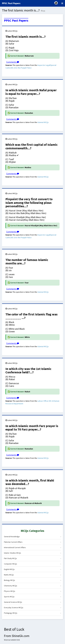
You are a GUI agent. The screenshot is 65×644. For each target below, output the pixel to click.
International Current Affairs (32, 547)
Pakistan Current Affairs (32, 542)
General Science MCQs (32, 602)
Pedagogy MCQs (32, 613)
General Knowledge (32, 537)
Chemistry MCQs (32, 586)
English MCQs (32, 569)
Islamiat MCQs (43, 122)
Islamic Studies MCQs (32, 553)
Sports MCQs (32, 597)
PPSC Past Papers (16, 21)
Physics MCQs (32, 591)
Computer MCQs (32, 564)
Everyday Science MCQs (32, 608)
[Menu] (62, 3)
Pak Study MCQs (32, 558)
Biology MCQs (32, 580)
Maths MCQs (32, 575)
